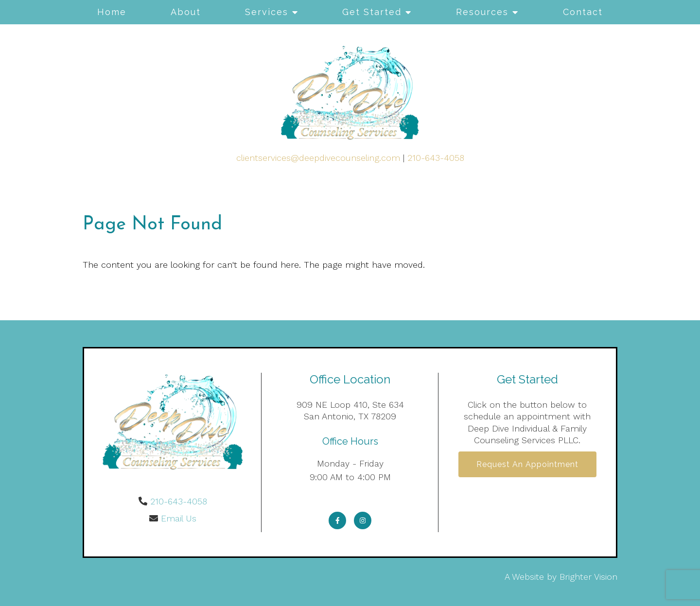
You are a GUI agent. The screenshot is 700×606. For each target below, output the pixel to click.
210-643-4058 (436, 158)
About (186, 12)
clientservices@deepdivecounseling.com (318, 158)
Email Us (179, 518)
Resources (482, 12)
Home (112, 12)
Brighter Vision (588, 577)
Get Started (372, 12)
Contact (583, 12)
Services (267, 12)
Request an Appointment (527, 464)
